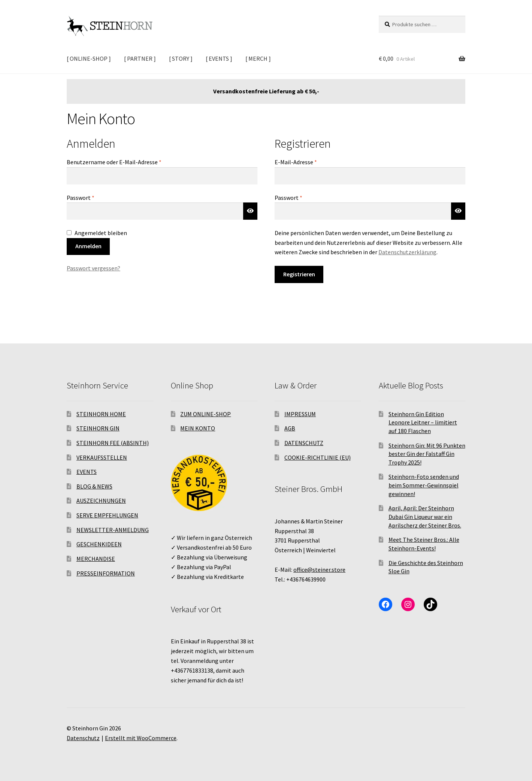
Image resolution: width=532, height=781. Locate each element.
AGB (290, 428)
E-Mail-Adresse (311, 162)
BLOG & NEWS (94, 486)
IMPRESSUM (300, 414)
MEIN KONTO (198, 428)
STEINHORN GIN (98, 428)
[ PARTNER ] (140, 58)
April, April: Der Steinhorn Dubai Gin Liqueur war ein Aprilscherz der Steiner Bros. (425, 516)
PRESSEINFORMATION (106, 573)
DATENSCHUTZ (304, 443)
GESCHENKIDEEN (99, 544)
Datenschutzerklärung (407, 252)
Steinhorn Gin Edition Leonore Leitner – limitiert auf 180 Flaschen (423, 422)
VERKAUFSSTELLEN (102, 457)
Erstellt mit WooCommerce (141, 738)
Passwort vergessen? (93, 268)
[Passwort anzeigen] (250, 211)
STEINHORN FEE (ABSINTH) (113, 443)
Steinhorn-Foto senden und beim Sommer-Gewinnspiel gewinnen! (424, 485)
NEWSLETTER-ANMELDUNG (113, 530)
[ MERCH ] (258, 58)
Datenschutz (83, 738)
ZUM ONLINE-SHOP (205, 414)
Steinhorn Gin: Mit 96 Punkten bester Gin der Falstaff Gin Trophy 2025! (427, 454)
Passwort (96, 197)
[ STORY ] (181, 58)
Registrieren (299, 274)
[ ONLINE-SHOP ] (89, 58)
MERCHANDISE (96, 559)
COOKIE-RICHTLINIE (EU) (318, 457)
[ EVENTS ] (219, 58)
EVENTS (87, 472)
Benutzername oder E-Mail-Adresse (129, 162)
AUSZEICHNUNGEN (101, 501)
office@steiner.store (319, 570)
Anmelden (88, 246)
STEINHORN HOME (101, 414)
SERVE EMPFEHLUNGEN (107, 515)
